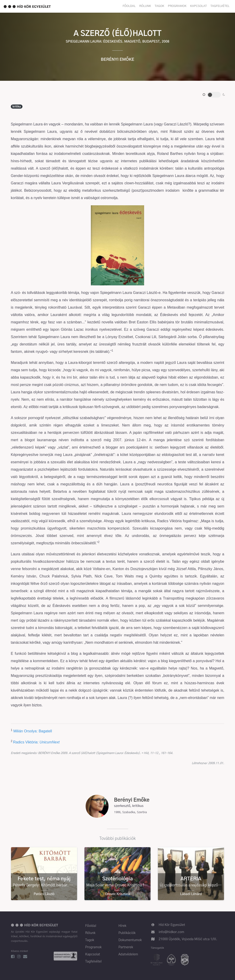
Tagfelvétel (220, 6)
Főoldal (129, 6)
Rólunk (145, 6)
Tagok (159, 6)
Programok (177, 6)
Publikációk (127, 933)
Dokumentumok (130, 940)
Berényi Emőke (117, 60)
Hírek (122, 926)
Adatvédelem (128, 954)
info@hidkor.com (171, 932)
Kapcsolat (199, 6)
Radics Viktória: (26, 742)
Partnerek (126, 947)
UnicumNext (49, 742)
